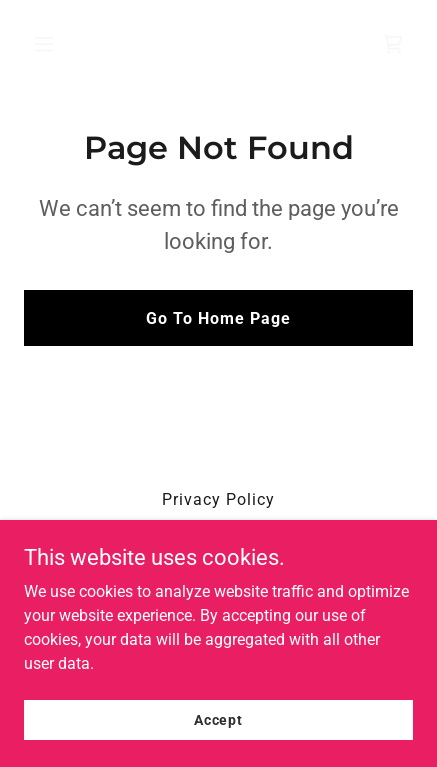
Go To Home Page (218, 318)
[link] (393, 44)
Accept (218, 733)
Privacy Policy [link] (218, 499)
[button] (68, 44)
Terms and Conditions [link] (218, 526)
